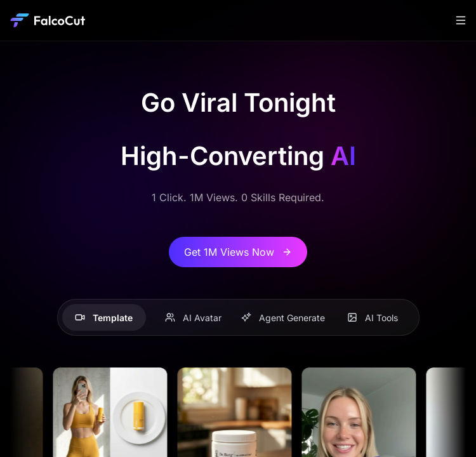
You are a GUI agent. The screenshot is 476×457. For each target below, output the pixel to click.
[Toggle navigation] (461, 20)
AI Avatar (193, 318)
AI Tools (373, 318)
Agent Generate (283, 318)
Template (104, 318)
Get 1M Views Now (238, 252)
